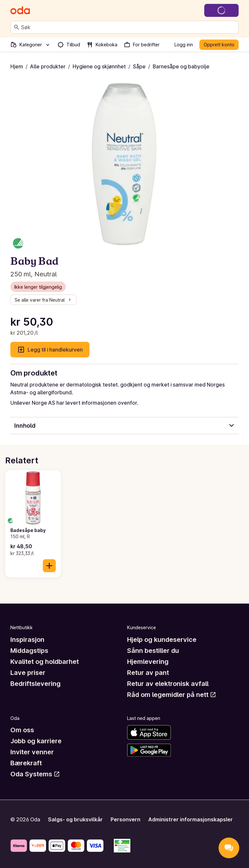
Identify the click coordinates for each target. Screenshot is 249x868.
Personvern (125, 819)
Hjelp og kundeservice (162, 640)
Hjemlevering (148, 662)
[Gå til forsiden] (20, 10)
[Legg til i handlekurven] (49, 566)
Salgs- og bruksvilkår (75, 819)
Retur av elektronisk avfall (168, 684)
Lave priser (28, 673)
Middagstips (29, 651)
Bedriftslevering (36, 684)
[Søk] (17, 27)
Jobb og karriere (36, 741)
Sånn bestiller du (153, 651)
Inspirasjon (27, 640)
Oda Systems (35, 774)
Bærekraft (26, 763)
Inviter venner (32, 752)
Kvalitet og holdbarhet (45, 662)
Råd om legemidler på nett (172, 695)
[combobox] (128, 27)
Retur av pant (148, 673)
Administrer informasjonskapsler (190, 819)
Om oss (22, 730)
